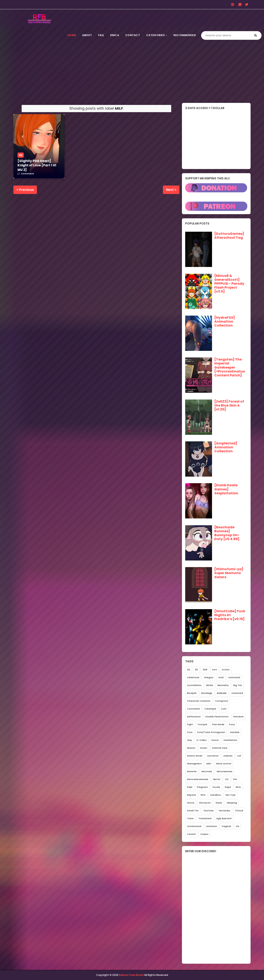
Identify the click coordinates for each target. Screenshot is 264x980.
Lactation (213, 756)
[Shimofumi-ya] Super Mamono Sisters (229, 573)
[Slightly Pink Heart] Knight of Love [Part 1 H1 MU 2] (37, 165)
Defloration (194, 717)
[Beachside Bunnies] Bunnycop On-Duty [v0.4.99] (227, 533)
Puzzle (216, 787)
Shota (191, 803)
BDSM (210, 685)
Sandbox (215, 795)
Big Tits (238, 685)
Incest (204, 748)
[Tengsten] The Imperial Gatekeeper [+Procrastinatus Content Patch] (230, 368)
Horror (215, 740)
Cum (224, 709)
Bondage (207, 693)
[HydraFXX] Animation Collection (225, 321)
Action (226, 670)
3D (21, 155)
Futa (190, 732)
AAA (214, 670)
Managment (194, 764)
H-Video (202, 740)
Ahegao (209, 677)
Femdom (239, 717)
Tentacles (224, 811)
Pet (235, 779)
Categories (157, 35)
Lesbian (228, 756)
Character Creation (199, 701)
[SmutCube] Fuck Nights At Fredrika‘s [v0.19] (230, 615)
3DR (205, 670)
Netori (217, 779)
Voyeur (204, 834)
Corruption (222, 701)
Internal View (220, 748)
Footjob (203, 724)
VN (237, 826)
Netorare (207, 771)
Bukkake (222, 693)
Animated (234, 677)
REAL (238, 787)
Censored (237, 693)
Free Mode (218, 724)
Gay (189, 740)
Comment (28, 174)
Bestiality (223, 685)
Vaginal (226, 826)
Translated (205, 818)
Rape (228, 787)
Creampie (210, 709)
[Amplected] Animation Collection (226, 447)
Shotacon (205, 803)
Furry (232, 724)
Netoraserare (225, 771)
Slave (219, 803)
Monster (192, 771)
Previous (25, 190)
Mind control (224, 764)
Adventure (193, 677)
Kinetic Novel (195, 756)
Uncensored (194, 826)
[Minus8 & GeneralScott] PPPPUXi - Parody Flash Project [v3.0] (229, 284)
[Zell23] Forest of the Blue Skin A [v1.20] (229, 405)
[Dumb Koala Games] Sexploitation (226, 489)
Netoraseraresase (198, 779)
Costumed (193, 709)
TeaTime (209, 811)
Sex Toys (230, 795)
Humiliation (230, 740)
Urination (212, 826)
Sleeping (232, 803)
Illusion (191, 748)
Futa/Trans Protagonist (211, 732)
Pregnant (202, 787)
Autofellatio (194, 685)
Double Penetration (217, 717)
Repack (192, 795)
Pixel (190, 787)
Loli (239, 756)
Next (171, 190)
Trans (190, 818)
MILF (209, 764)
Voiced (191, 834)
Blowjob (192, 693)
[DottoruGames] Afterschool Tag (229, 236)
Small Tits (193, 811)
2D (189, 670)
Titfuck (239, 811)
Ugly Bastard (224, 818)
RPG (203, 795)
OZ (227, 779)
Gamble (235, 732)
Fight (190, 724)
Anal (221, 677)
